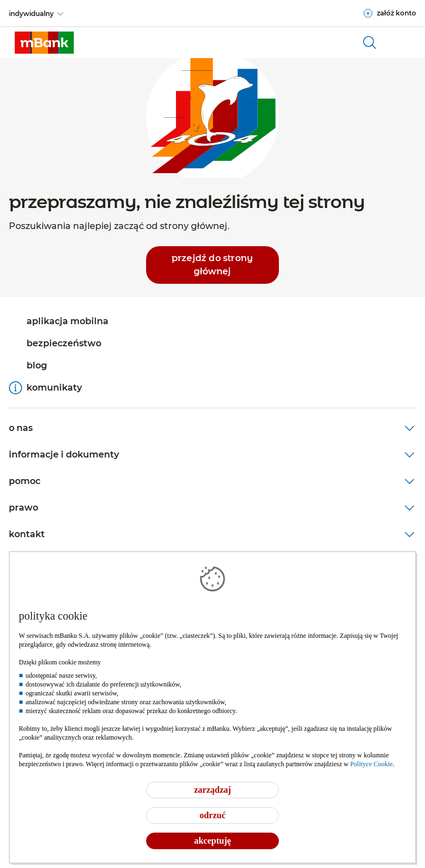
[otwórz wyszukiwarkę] (370, 43)
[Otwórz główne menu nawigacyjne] (403, 43)
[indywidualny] (37, 14)
